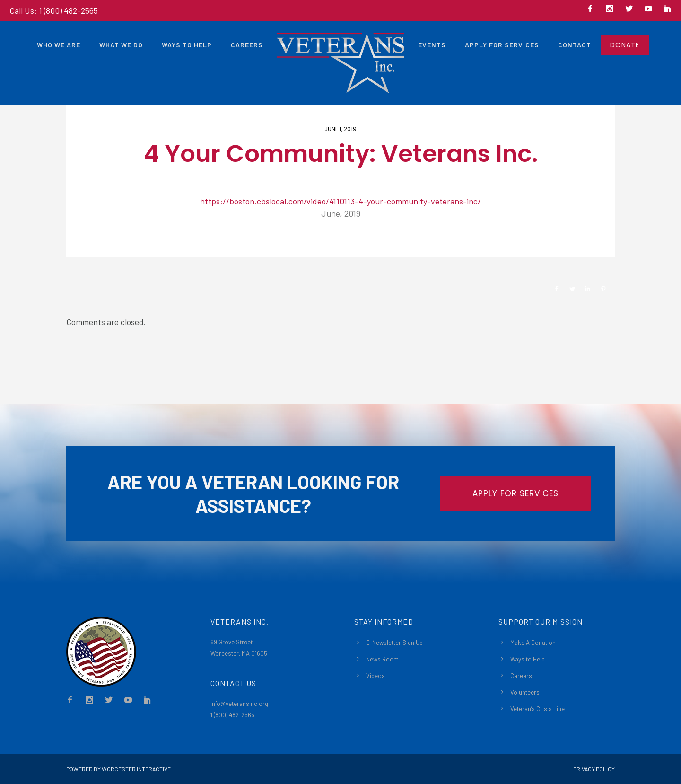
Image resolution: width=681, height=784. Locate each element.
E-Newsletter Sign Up (394, 643)
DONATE (625, 45)
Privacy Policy (594, 769)
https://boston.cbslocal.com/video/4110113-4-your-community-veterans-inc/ (340, 201)
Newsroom (100, 242)
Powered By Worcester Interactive (118, 769)
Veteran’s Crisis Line (537, 709)
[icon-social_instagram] (612, 9)
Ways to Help (187, 45)
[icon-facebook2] (593, 9)
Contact (575, 45)
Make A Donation (533, 643)
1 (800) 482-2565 (232, 715)
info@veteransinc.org (239, 704)
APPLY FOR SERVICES (515, 493)
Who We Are (59, 45)
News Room (382, 659)
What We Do (121, 45)
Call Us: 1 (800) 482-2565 (54, 10)
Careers (247, 45)
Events (432, 45)
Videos (375, 676)
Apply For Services (502, 45)
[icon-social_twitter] (631, 9)
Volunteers (525, 692)
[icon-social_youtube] (651, 9)
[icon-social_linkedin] (668, 9)
